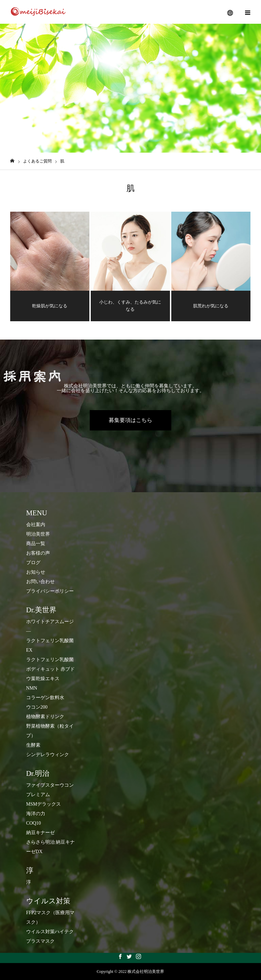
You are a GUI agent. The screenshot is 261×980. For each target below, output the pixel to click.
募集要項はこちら (130, 420)
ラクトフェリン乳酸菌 (50, 660)
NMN (32, 688)
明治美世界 (38, 534)
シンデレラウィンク (48, 755)
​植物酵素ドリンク (45, 717)
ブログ (33, 563)
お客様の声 (38, 553)
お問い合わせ (40, 582)
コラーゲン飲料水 (45, 698)
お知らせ (36, 572)
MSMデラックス (44, 804)
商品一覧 (36, 544)
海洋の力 (36, 814)
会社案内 (36, 525)
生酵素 (33, 745)
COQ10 (34, 823)
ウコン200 (37, 707)
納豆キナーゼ (40, 833)
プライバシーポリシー (50, 591)
